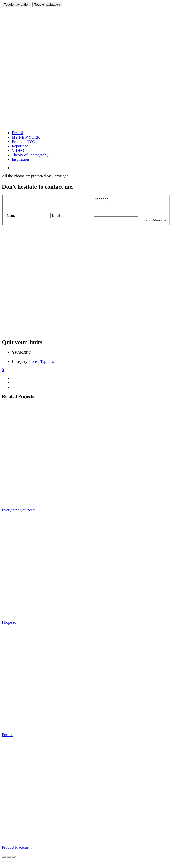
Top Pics (47, 365)
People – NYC (23, 142)
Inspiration (20, 159)
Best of (17, 133)
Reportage (20, 146)
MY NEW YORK (26, 137)
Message (119, 208)
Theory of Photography (30, 155)
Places (33, 365)
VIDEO (18, 150)
